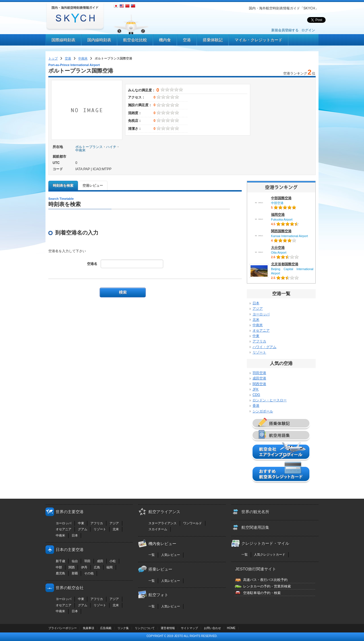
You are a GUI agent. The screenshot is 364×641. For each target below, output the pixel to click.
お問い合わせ (212, 628)
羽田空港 (259, 373)
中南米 (83, 58)
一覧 (152, 555)
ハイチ (111, 147)
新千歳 (60, 561)
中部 (59, 567)
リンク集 (123, 628)
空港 (187, 40)
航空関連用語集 (255, 527)
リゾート (259, 352)
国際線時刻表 (63, 40)
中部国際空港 (281, 198)
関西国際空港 (281, 231)
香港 (256, 406)
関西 (72, 567)
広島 (97, 567)
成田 (100, 561)
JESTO (179, 636)
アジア (258, 309)
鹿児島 (60, 573)
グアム (83, 529)
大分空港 (278, 248)
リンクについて (145, 628)
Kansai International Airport (289, 236)
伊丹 (84, 567)
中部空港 (277, 203)
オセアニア (261, 330)
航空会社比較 (135, 40)
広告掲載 (106, 628)
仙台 (75, 561)
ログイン (308, 30)
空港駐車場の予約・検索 (262, 593)
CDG (256, 395)
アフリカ (259, 341)
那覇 (75, 573)
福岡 (109, 567)
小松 (113, 561)
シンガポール (263, 411)
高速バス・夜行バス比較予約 (265, 580)
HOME (231, 628)
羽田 (87, 561)
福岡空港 (278, 215)
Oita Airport (279, 252)
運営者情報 (168, 628)
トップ (53, 58)
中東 (256, 336)
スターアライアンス (163, 523)
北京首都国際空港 (285, 264)
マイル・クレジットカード (258, 40)
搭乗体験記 (213, 40)
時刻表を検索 (63, 186)
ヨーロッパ (261, 314)
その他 (89, 573)
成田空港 (259, 378)
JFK (256, 389)
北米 (256, 320)
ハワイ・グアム (264, 347)
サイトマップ (189, 628)
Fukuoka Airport (282, 219)
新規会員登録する (285, 30)
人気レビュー (171, 555)
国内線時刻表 (99, 40)
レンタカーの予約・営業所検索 (267, 586)
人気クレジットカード (270, 554)
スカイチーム (158, 529)
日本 (256, 303)
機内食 (165, 40)
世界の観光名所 (255, 512)
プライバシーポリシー (63, 628)
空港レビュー (93, 186)
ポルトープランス (89, 147)
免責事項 (88, 628)
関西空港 (259, 384)
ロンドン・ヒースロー (270, 400)
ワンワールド (193, 523)
